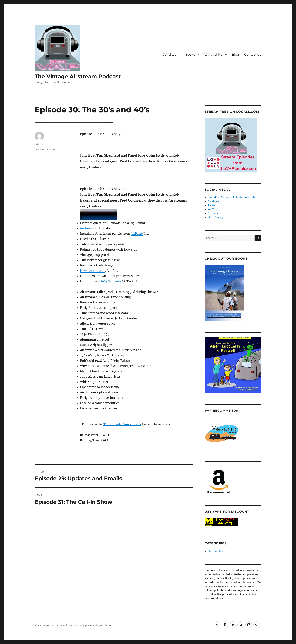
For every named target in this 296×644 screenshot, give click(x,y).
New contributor (92, 271)
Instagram (214, 213)
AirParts (137, 234)
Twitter (212, 205)
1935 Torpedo (111, 281)
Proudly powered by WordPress (94, 626)
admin (39, 144)
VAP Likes (169, 55)
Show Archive (216, 551)
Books (190, 55)
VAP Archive (214, 55)
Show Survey (215, 217)
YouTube (213, 209)
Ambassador (89, 228)
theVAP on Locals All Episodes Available (231, 197)
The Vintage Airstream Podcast (78, 76)
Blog (235, 55)
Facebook (213, 201)
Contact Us (253, 55)
